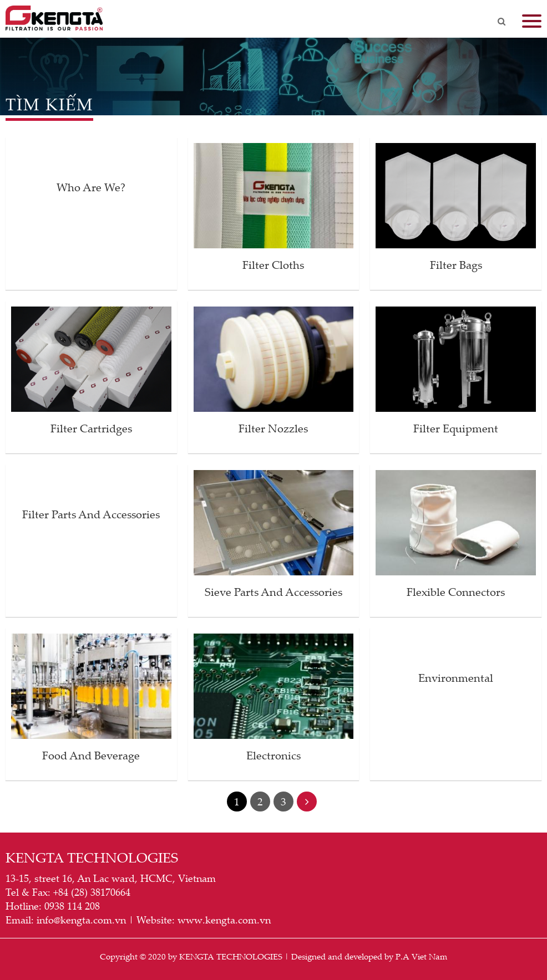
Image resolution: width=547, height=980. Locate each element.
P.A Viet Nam (421, 956)
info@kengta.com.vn (81, 920)
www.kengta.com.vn (224, 920)
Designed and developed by (342, 956)
